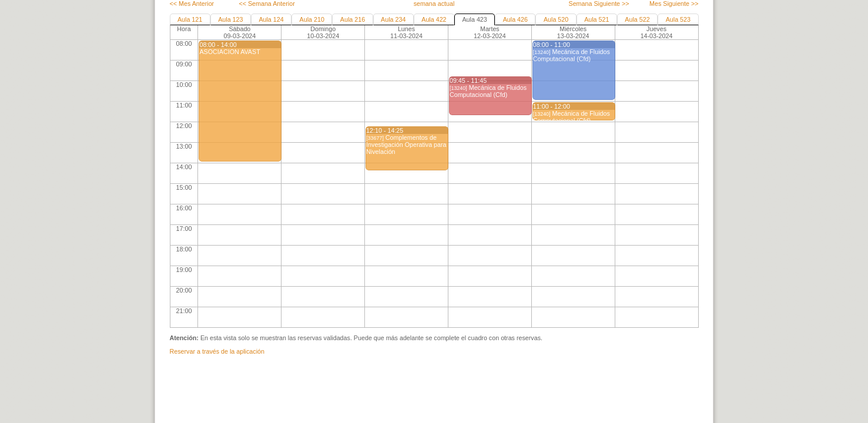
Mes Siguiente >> (674, 4)
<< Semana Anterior (267, 4)
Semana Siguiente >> (599, 4)
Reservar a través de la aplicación (217, 351)
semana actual (434, 4)
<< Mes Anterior (192, 4)
